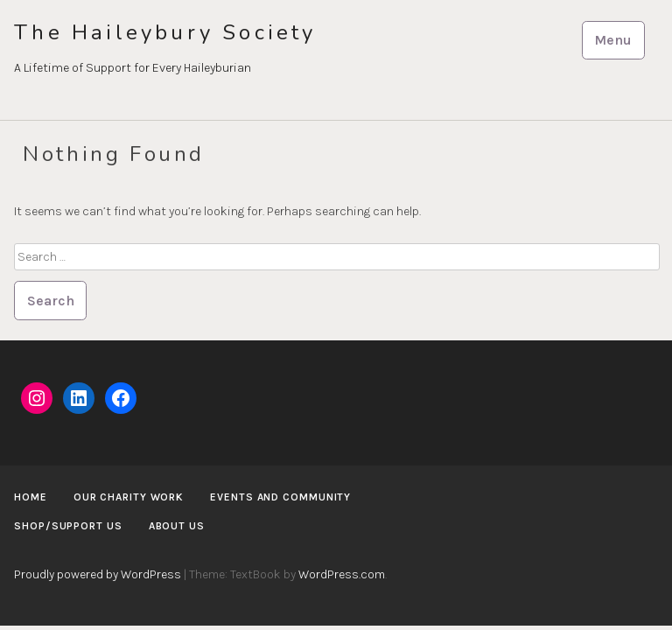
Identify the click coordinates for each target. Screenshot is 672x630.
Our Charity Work (129, 497)
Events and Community (280, 497)
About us (177, 526)
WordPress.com (342, 574)
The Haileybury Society (165, 33)
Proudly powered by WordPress (98, 574)
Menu (613, 40)
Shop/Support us (68, 526)
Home (31, 497)
